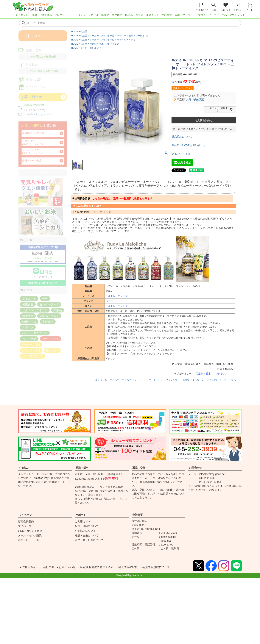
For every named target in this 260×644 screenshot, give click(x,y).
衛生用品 (117, 15)
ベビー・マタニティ (199, 15)
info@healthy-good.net (38, 114)
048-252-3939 (34, 105)
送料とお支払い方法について (102, 499)
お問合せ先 (196, 468)
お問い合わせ (69, 567)
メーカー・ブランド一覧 (102, 36)
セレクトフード (63, 15)
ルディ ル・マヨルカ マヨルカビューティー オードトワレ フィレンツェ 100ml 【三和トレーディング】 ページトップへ (166, 380)
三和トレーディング (139, 36)
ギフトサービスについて (89, 540)
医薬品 (105, 15)
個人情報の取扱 (133, 567)
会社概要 (138, 515)
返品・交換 (139, 468)
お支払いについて (85, 531)
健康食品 (46, 15)
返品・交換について (87, 535)
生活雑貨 (167, 15)
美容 (35, 15)
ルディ (132, 40)
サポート (81, 515)
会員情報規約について (163, 567)
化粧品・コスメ (134, 15)
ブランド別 (86, 48)
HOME (75, 32)
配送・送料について (87, 526)
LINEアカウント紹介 (30, 531)
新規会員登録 (26, 521)
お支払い (24, 468)
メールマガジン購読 (30, 535)
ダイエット (22, 15)
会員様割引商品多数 (33, 133)
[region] (130, 16)
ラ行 (119, 40)
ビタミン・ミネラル (87, 15)
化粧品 (84, 32)
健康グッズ (152, 15)
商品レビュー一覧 (29, 540)
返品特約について (182, 137)
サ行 (119, 36)
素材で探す (52, 350)
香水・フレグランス (109, 44)
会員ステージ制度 (32, 161)
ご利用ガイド (55, 482)
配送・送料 (82, 468)
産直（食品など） (32, 356)
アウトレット (237, 15)
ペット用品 (220, 15)
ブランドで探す (31, 350)
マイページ (25, 515)
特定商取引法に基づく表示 (100, 567)
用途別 (93, 44)
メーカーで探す (31, 344)
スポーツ (180, 15)
